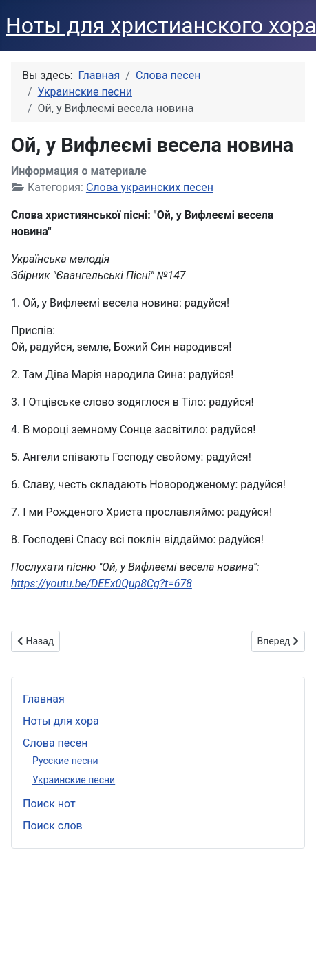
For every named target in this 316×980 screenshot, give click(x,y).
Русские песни (65, 761)
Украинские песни (74, 780)
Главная (44, 699)
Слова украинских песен (150, 187)
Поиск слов (53, 826)
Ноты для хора (61, 721)
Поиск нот (49, 804)
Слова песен (55, 743)
